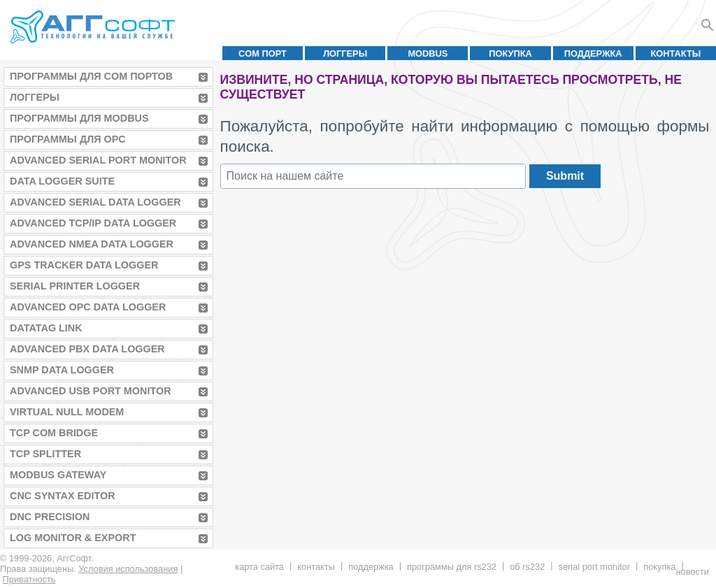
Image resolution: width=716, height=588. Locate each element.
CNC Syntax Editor (63, 496)
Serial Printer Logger (75, 286)
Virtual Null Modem (67, 412)
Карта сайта (259, 567)
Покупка (510, 53)
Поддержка (593, 53)
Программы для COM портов (91, 76)
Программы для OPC (68, 139)
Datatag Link (46, 328)
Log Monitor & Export (73, 538)
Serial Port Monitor (594, 567)
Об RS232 (527, 567)
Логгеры (345, 53)
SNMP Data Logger (62, 370)
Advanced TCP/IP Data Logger (93, 223)
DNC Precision (50, 517)
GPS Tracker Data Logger (84, 265)
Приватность (29, 579)
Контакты (676, 53)
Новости (692, 572)
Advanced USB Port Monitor (91, 391)
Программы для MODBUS (79, 118)
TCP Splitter (45, 454)
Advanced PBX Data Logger (87, 349)
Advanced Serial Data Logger (95, 202)
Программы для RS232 (452, 567)
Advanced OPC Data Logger (88, 307)
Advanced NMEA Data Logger (92, 244)
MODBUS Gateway (58, 475)
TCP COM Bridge (54, 433)
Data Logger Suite (62, 181)
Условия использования (128, 569)
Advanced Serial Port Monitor (98, 160)
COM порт (263, 53)
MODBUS (428, 53)
